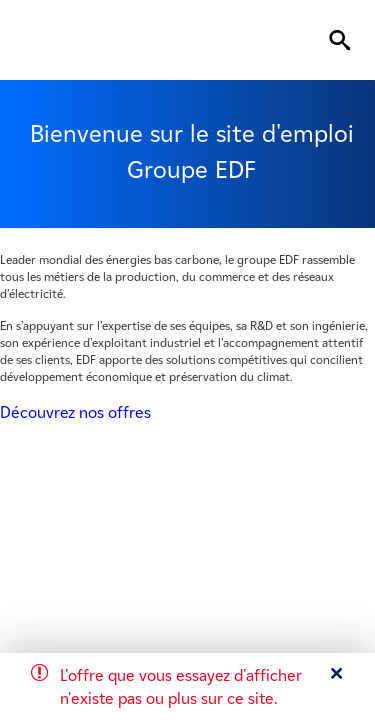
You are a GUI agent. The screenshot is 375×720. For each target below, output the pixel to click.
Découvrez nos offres (75, 412)
